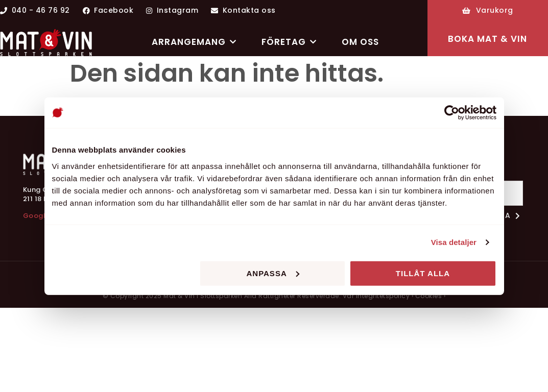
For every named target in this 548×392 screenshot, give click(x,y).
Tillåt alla (423, 273)
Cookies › (431, 296)
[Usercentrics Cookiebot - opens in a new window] (452, 113)
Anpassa (272, 273)
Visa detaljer (454, 242)
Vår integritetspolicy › (378, 296)
